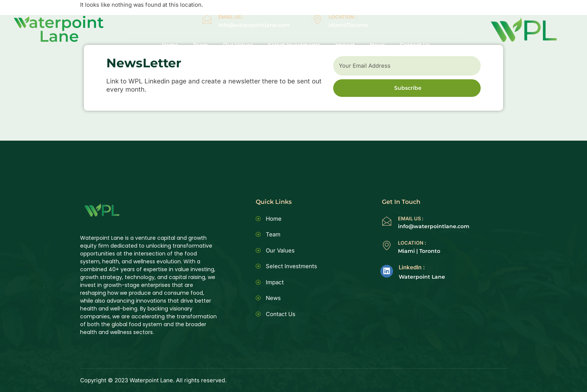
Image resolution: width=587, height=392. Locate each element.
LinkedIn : (412, 267)
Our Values (238, 45)
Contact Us (415, 45)
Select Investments (294, 45)
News (377, 45)
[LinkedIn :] (387, 271)
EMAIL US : (231, 17)
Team (201, 45)
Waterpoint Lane (422, 277)
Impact (345, 45)
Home (170, 45)
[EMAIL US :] (207, 20)
